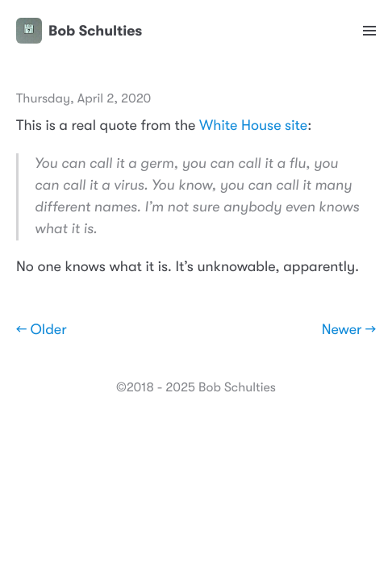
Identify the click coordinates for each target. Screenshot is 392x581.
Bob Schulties (79, 31)
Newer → (349, 330)
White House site (253, 126)
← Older (42, 330)
